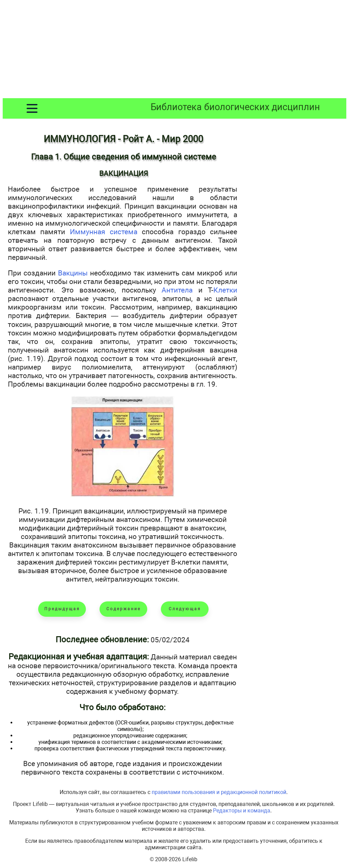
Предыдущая (62, 609)
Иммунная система (104, 232)
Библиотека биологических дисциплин (235, 107)
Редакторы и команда (242, 811)
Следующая (185, 609)
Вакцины (73, 273)
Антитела (177, 290)
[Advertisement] (174, 50)
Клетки (225, 290)
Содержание (124, 609)
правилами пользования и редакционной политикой (219, 792)
